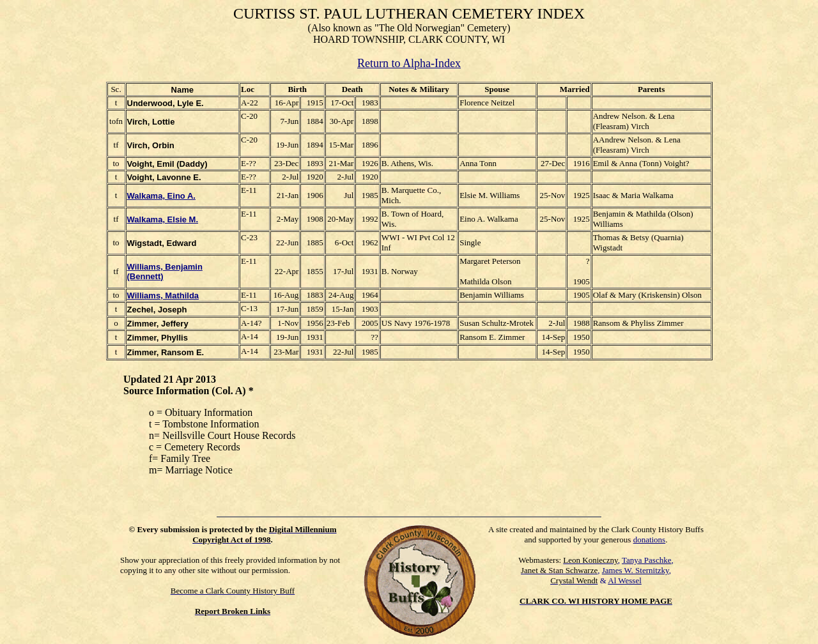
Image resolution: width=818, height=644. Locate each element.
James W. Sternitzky (636, 570)
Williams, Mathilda (163, 295)
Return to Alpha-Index (409, 63)
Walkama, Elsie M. (163, 219)
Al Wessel (625, 580)
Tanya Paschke (646, 560)
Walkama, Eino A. (161, 196)
